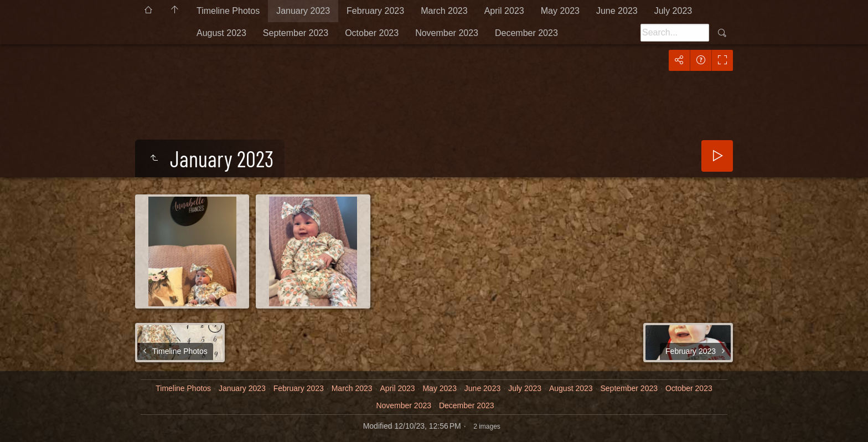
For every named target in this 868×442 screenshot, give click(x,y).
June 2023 (617, 11)
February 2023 (375, 11)
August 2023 (221, 33)
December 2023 (526, 33)
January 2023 (303, 11)
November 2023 (447, 33)
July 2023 (673, 11)
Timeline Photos (228, 11)
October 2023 (372, 33)
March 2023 (444, 11)
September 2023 (296, 33)
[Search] (675, 33)
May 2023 (560, 11)
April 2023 (504, 11)
